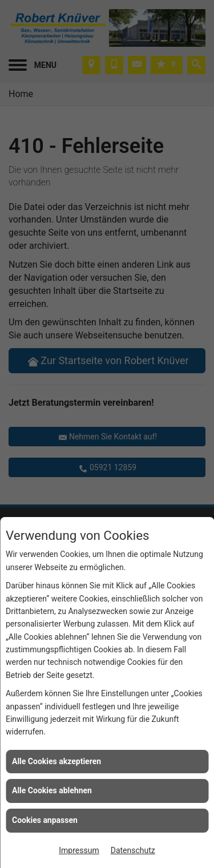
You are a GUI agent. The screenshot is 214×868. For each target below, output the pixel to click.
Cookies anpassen (45, 820)
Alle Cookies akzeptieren (56, 761)
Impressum (79, 850)
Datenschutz (133, 850)
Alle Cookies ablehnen (52, 790)
